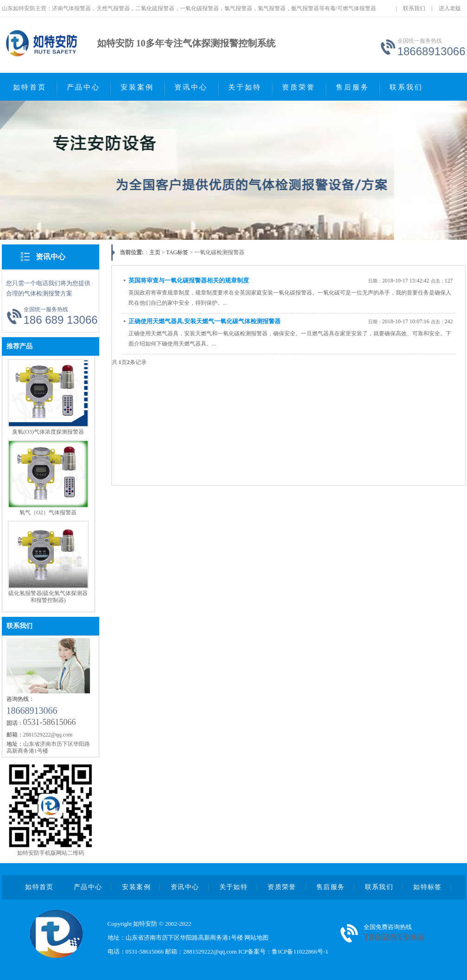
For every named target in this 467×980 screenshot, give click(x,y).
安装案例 (137, 87)
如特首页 (30, 87)
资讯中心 (191, 87)
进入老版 (450, 8)
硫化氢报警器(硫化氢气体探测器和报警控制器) (48, 597)
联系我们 (414, 8)
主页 (155, 252)
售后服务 (352, 87)
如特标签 (428, 887)
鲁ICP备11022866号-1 (300, 951)
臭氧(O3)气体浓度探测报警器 (48, 432)
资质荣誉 (299, 87)
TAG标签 (177, 252)
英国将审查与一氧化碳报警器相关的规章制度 (189, 280)
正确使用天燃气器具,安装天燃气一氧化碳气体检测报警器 (205, 321)
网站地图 (256, 938)
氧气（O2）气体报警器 (48, 512)
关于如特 (245, 87)
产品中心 (83, 87)
